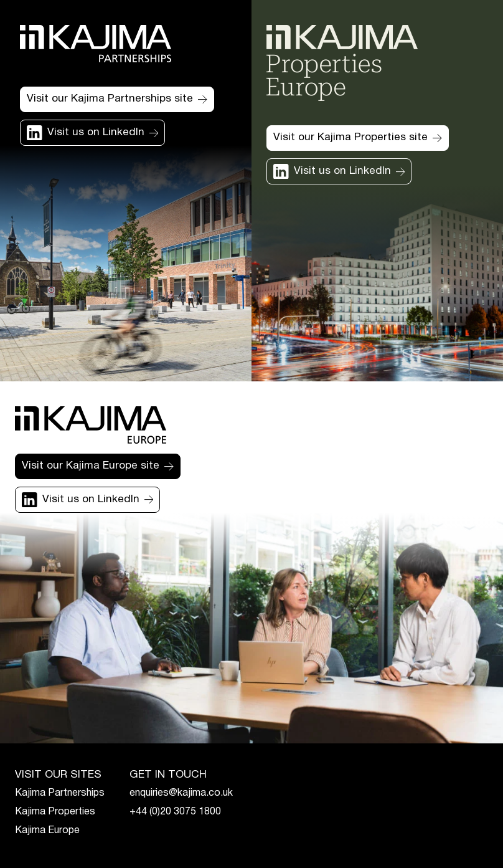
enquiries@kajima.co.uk (181, 793)
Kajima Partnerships (60, 793)
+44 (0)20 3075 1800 (175, 812)
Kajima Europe (47, 831)
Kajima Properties (55, 812)
